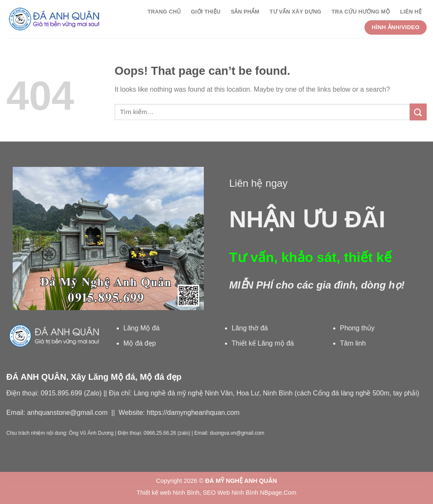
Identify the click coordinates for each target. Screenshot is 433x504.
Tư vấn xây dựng (295, 12)
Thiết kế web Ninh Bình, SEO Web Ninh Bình (197, 493)
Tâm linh (353, 343)
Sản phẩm (245, 12)
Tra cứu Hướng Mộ (361, 12)
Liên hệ (411, 12)
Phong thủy (357, 328)
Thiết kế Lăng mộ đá (263, 343)
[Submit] (418, 112)
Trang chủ (164, 12)
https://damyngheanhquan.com (193, 413)
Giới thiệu (206, 12)
